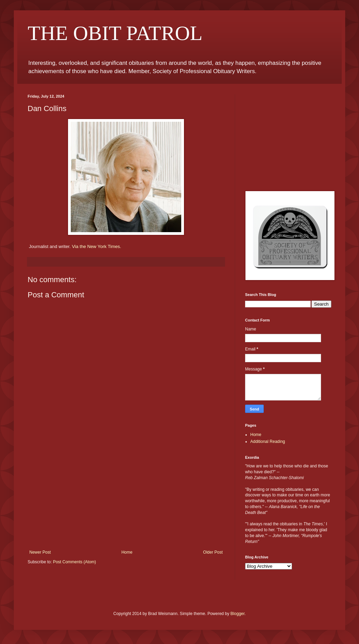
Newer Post (40, 552)
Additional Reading (268, 442)
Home (127, 552)
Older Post (213, 552)
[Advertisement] (126, 498)
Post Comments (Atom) (74, 562)
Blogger (238, 614)
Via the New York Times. (96, 246)
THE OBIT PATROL (115, 33)
